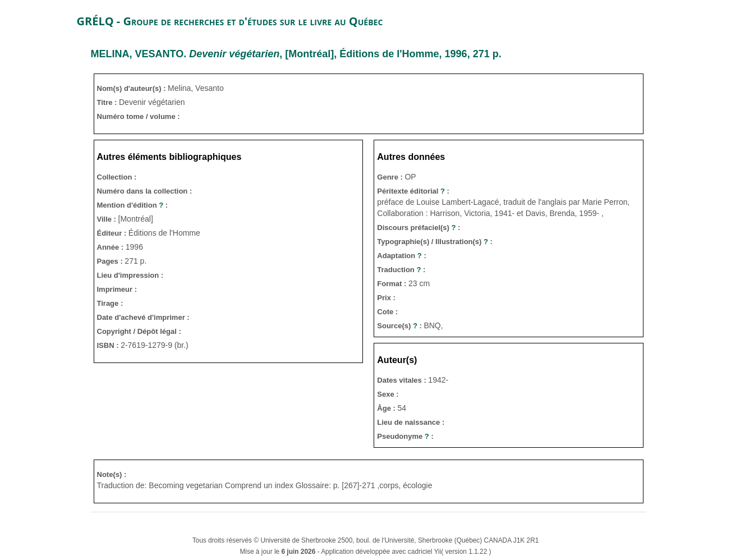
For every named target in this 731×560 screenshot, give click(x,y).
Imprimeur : (117, 289)
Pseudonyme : (405, 436)
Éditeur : (113, 233)
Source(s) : (400, 326)
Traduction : (401, 270)
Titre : (108, 102)
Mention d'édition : (133, 205)
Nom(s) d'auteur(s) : (133, 88)
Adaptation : (401, 256)
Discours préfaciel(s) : (419, 228)
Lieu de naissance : (411, 422)
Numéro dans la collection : (145, 191)
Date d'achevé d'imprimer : (143, 317)
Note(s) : (112, 474)
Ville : (108, 219)
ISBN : (109, 345)
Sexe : (388, 394)
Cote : (387, 312)
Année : (111, 247)
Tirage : (110, 303)
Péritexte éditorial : (413, 191)
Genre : (391, 177)
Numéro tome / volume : (139, 116)
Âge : (387, 408)
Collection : (117, 177)
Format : (393, 284)
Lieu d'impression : (130, 275)
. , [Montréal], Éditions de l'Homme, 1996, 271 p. (296, 54)
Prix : (386, 298)
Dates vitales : (403, 380)
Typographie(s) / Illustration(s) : (435, 242)
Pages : (111, 261)
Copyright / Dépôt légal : (139, 331)
